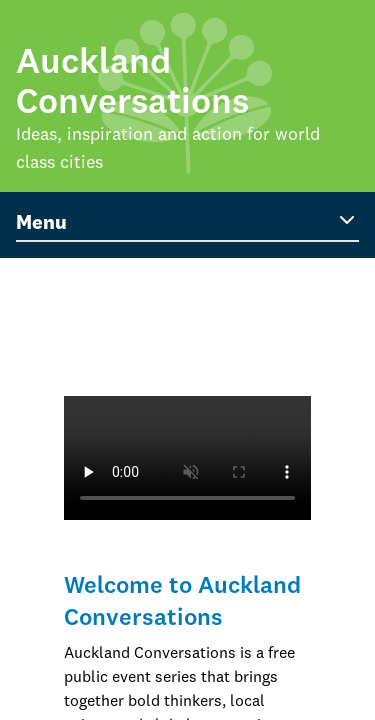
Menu (187, 221)
